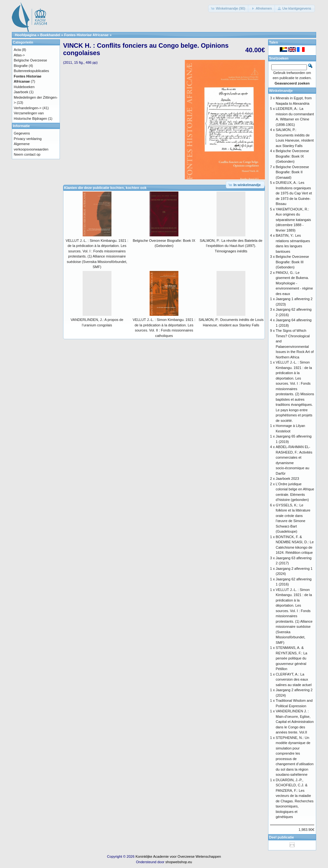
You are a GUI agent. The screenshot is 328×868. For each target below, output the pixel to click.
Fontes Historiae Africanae (86, 35)
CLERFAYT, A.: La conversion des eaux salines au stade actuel (294, 680)
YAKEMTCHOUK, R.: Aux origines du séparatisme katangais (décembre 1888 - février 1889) (293, 220)
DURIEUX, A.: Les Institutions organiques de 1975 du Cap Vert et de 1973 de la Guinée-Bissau (294, 193)
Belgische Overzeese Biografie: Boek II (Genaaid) (292, 172)
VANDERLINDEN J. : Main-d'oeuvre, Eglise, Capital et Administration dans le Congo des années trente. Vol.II (295, 722)
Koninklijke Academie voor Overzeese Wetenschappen (178, 856)
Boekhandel (50, 35)
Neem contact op (27, 154)
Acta (17, 50)
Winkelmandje (281, 91)
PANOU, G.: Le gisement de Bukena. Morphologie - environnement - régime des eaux (294, 283)
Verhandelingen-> (28, 108)
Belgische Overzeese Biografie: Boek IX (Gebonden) (292, 156)
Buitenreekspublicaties (31, 71)
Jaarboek (21, 92)
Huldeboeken (24, 87)
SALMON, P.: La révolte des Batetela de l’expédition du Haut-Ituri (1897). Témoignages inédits (231, 246)
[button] (229, 8)
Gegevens (22, 133)
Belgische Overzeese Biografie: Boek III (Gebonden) (292, 262)
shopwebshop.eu (179, 862)
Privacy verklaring (28, 139)
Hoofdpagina (25, 35)
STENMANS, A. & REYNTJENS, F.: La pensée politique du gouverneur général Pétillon (291, 658)
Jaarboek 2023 (287, 479)
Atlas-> (19, 55)
